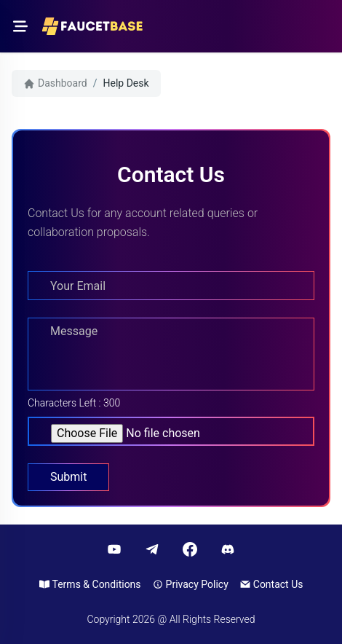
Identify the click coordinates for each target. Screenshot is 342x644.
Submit (68, 477)
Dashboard (55, 83)
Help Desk (126, 83)
